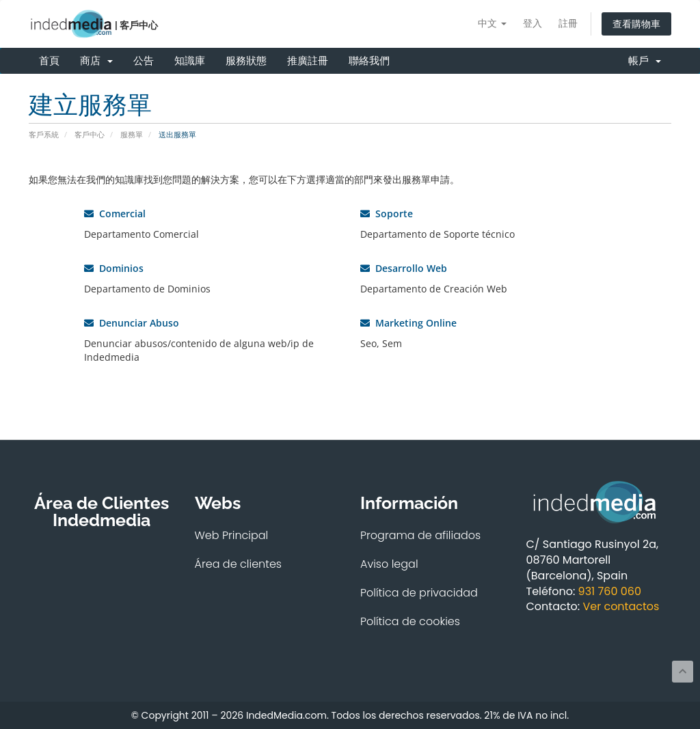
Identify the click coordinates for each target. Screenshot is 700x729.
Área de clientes (239, 564)
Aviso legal (389, 564)
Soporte (387, 214)
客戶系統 (44, 134)
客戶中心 (90, 134)
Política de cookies (410, 621)
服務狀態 (246, 61)
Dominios (114, 268)
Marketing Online (408, 323)
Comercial (115, 214)
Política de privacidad (419, 593)
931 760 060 (610, 591)
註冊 (568, 23)
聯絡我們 (369, 61)
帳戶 (645, 61)
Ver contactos (621, 606)
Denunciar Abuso (132, 323)
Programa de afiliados (420, 535)
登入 (533, 23)
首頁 (49, 61)
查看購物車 (636, 24)
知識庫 (190, 61)
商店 (96, 61)
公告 (144, 61)
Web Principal (232, 535)
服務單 (132, 134)
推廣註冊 (308, 61)
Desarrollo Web (404, 268)
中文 (492, 23)
